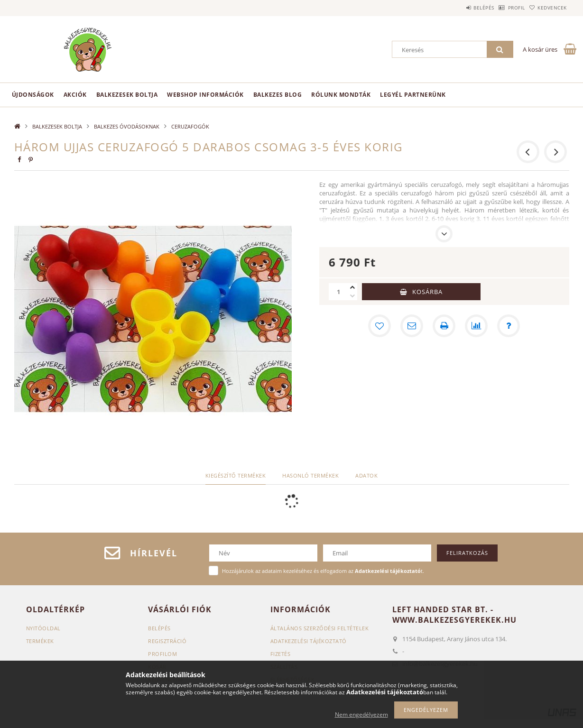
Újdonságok (33, 95)
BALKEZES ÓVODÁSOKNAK (127, 126)
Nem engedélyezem (361, 714)
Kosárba (427, 292)
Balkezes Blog (278, 95)
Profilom (162, 654)
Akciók (75, 95)
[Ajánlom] (412, 326)
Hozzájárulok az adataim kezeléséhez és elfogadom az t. (323, 571)
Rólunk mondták (341, 95)
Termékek (40, 641)
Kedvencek (547, 8)
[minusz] (352, 296)
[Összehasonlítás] (476, 326)
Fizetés (281, 654)
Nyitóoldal (43, 628)
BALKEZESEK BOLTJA (127, 95)
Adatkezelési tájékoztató (309, 641)
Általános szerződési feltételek (320, 628)
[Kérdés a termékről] (509, 326)
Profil (502, 8)
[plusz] (352, 287)
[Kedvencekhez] (379, 326)
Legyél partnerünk (413, 95)
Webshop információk (205, 95)
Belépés (460, 8)
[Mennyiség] (338, 292)
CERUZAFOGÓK (190, 126)
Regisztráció (167, 641)
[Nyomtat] (444, 326)
